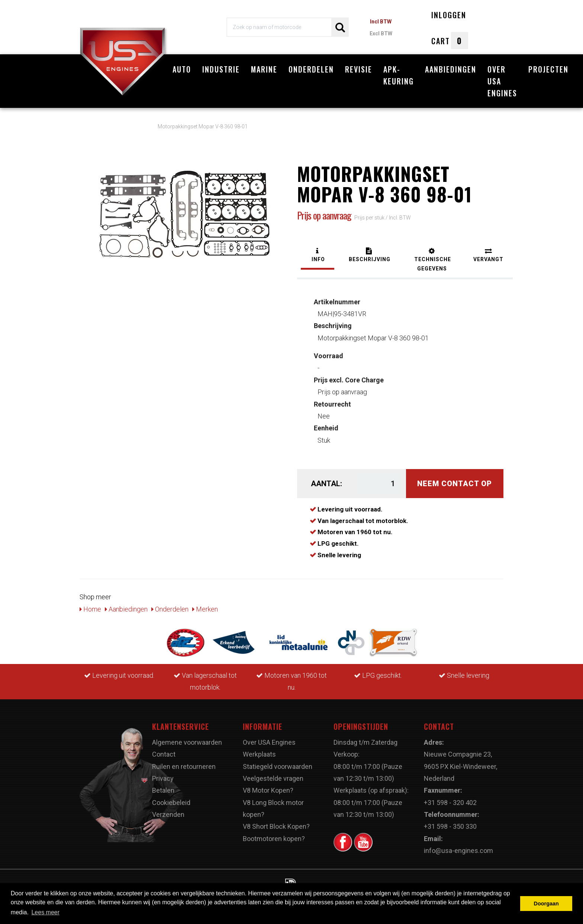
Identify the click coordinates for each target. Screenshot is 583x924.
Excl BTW (381, 33)
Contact (164, 750)
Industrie (221, 69)
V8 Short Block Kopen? (276, 823)
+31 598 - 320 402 (450, 798)
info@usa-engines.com (458, 847)
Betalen (163, 787)
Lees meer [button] (45, 912)
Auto (182, 69)
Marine (264, 69)
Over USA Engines (502, 81)
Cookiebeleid (171, 798)
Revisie (359, 69)
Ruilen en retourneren (184, 762)
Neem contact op (455, 480)
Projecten (548, 69)
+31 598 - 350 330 (450, 823)
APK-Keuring (399, 75)
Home (90, 605)
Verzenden (168, 811)
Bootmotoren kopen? (274, 835)
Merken (205, 605)
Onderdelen (311, 69)
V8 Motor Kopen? (268, 787)
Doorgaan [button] (546, 904)
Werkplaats (259, 750)
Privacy (163, 775)
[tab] (318, 252)
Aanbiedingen (451, 69)
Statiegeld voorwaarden (278, 762)
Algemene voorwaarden (187, 738)
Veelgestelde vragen (273, 775)
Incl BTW (381, 22)
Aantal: (326, 480)
